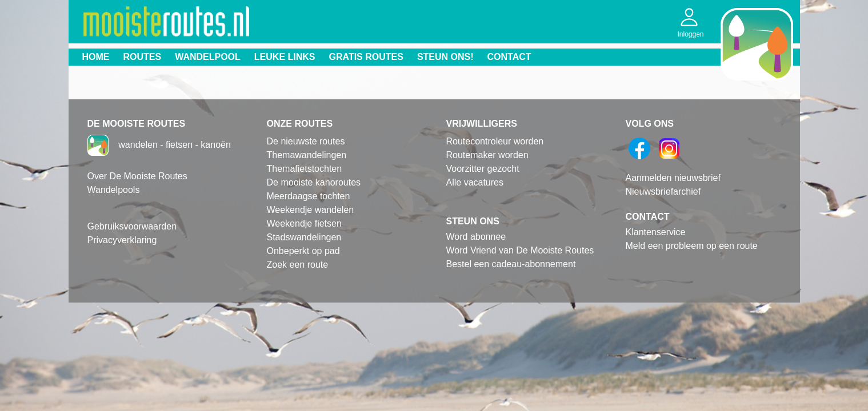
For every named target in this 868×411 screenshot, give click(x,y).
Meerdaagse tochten (309, 196)
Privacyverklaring (122, 240)
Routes (143, 57)
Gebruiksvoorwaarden (132, 226)
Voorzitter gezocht (483, 169)
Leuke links (285, 57)
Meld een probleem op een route (692, 246)
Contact (509, 57)
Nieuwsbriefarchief (663, 192)
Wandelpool (208, 57)
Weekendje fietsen (304, 223)
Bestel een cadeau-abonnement (511, 264)
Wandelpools (114, 190)
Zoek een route (298, 265)
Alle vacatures (475, 182)
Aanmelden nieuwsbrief (673, 178)
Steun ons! (445, 57)
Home (96, 57)
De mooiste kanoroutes (314, 182)
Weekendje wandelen (311, 210)
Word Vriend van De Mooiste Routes (520, 250)
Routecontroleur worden (495, 141)
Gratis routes (366, 57)
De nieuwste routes (306, 141)
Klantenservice (656, 232)
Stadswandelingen (304, 237)
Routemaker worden (487, 155)
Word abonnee (476, 237)
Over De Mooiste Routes (137, 176)
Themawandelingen (307, 155)
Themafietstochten (305, 169)
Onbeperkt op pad (303, 251)
